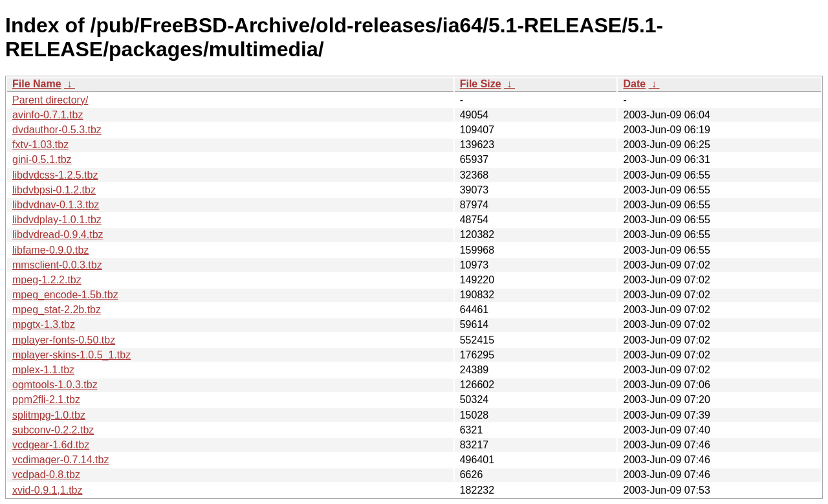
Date (634, 84)
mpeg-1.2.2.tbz (47, 280)
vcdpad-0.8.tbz (46, 475)
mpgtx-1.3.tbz (44, 324)
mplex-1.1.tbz (43, 370)
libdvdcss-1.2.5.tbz (55, 175)
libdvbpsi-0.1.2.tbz (54, 190)
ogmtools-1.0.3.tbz (55, 385)
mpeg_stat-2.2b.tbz (57, 310)
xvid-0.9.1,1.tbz (48, 490)
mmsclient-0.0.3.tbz (57, 265)
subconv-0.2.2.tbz (53, 430)
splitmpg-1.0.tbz (49, 415)
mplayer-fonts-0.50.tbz (64, 340)
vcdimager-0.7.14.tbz (60, 460)
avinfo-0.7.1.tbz (48, 115)
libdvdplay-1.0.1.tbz (57, 220)
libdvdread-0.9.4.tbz (58, 235)
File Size (481, 84)
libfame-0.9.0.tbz (50, 250)
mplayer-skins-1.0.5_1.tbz (71, 355)
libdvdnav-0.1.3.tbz (56, 205)
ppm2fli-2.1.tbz (46, 400)
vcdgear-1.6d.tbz (51, 445)
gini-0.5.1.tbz (42, 159)
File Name (37, 84)
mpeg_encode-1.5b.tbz (65, 295)
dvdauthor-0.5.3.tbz (57, 130)
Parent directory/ (50, 100)
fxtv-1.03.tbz (40, 145)
